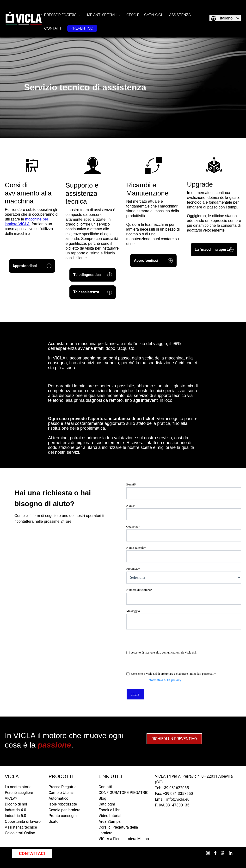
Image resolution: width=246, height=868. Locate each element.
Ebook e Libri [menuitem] (110, 810)
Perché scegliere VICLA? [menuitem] (19, 796)
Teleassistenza (93, 292)
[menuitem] (63, 15)
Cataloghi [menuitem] (107, 804)
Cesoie (133, 15)
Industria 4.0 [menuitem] (15, 810)
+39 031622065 (175, 788)
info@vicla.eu (178, 799)
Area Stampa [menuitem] (110, 821)
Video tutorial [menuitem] (110, 816)
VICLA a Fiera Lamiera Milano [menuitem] (124, 839)
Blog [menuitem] (102, 798)
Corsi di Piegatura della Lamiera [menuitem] (118, 830)
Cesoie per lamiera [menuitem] (64, 810)
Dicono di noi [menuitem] (16, 804)
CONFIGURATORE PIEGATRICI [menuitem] (124, 793)
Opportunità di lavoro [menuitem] (23, 821)
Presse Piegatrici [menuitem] (63, 787)
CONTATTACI (32, 853)
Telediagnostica (93, 275)
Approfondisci (32, 266)
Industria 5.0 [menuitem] (15, 816)
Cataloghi (154, 15)
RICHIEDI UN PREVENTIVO (174, 739)
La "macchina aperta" (214, 250)
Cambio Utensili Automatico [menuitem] (62, 796)
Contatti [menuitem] (105, 787)
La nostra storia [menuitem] (18, 787)
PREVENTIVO (82, 28)
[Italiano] (225, 18)
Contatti (53, 28)
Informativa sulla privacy (164, 680)
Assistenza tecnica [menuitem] (21, 827)
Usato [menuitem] (54, 821)
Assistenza (180, 15)
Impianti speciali (102, 15)
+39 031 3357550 (178, 794)
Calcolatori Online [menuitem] (20, 833)
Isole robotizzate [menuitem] (63, 804)
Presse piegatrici (61, 15)
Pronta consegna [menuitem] (63, 816)
